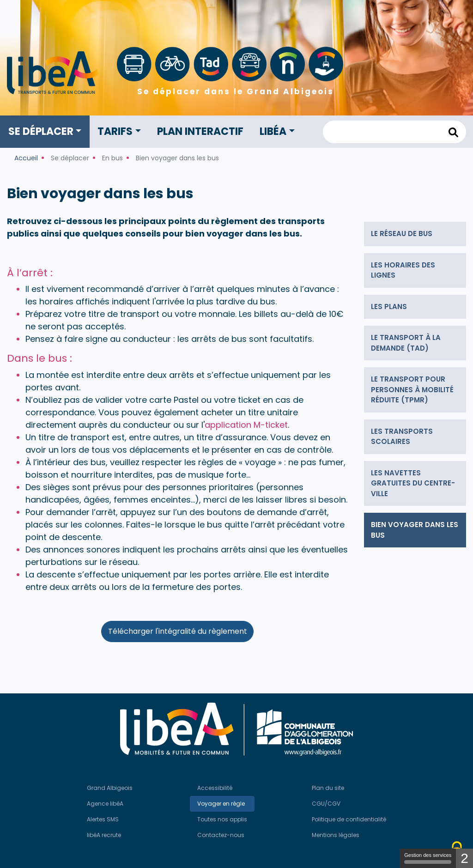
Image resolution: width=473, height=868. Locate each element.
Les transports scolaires (402, 437)
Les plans (389, 307)
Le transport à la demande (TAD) (406, 343)
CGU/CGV (326, 804)
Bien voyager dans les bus (415, 530)
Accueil (26, 158)
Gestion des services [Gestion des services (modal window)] (428, 858)
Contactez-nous (221, 835)
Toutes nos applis (222, 819)
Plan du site (328, 788)
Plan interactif (200, 131)
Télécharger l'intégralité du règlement (178, 631)
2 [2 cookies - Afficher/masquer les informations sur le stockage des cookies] (464, 858)
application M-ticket (246, 425)
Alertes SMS (103, 819)
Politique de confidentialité (349, 819)
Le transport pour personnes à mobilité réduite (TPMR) (412, 389)
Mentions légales (336, 835)
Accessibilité (215, 788)
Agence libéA (105, 804)
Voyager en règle (221, 804)
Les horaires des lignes (403, 270)
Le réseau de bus (402, 234)
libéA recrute (104, 835)
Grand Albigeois (110, 788)
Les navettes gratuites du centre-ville (413, 483)
